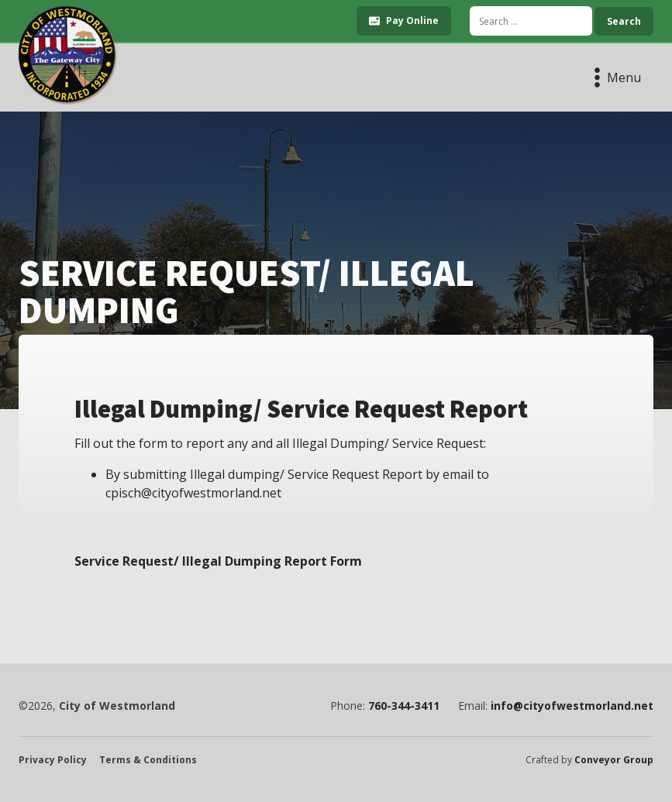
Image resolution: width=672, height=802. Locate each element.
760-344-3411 (404, 706)
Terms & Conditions (148, 760)
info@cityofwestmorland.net (572, 706)
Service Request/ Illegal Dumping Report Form (218, 561)
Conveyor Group (614, 760)
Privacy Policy (53, 760)
